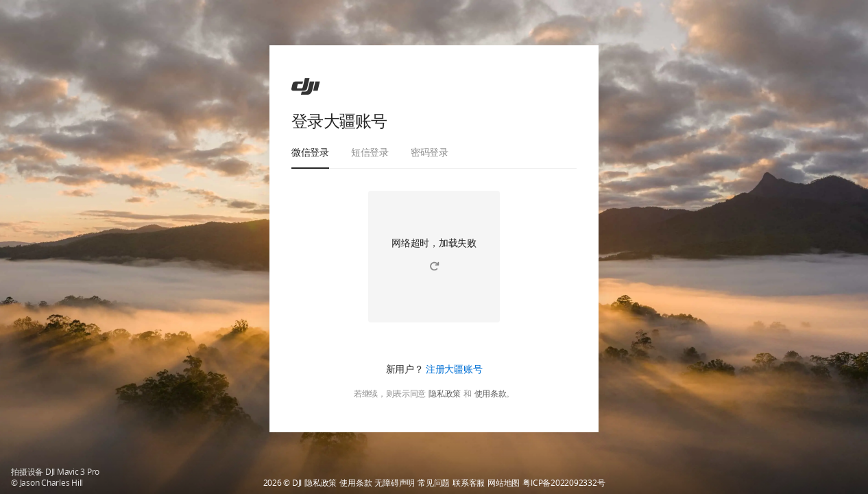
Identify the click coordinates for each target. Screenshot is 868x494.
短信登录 (370, 152)
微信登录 (310, 152)
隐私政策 (445, 394)
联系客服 (469, 483)
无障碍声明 (395, 483)
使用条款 (491, 394)
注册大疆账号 (454, 369)
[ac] (306, 86)
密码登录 (430, 152)
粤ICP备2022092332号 (564, 483)
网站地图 (504, 483)
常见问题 (434, 483)
